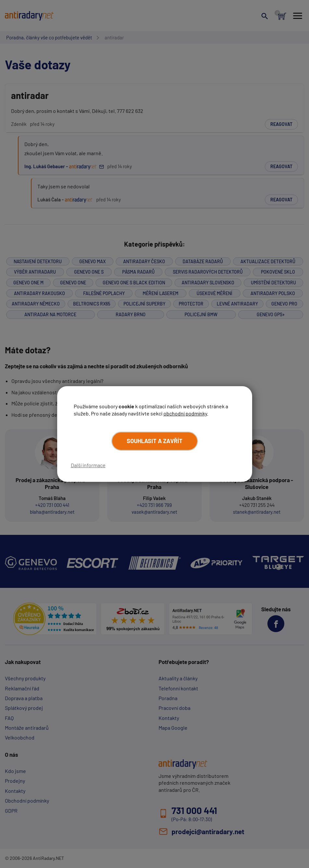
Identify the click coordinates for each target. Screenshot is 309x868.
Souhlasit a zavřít (155, 441)
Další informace (88, 465)
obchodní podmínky (185, 413)
